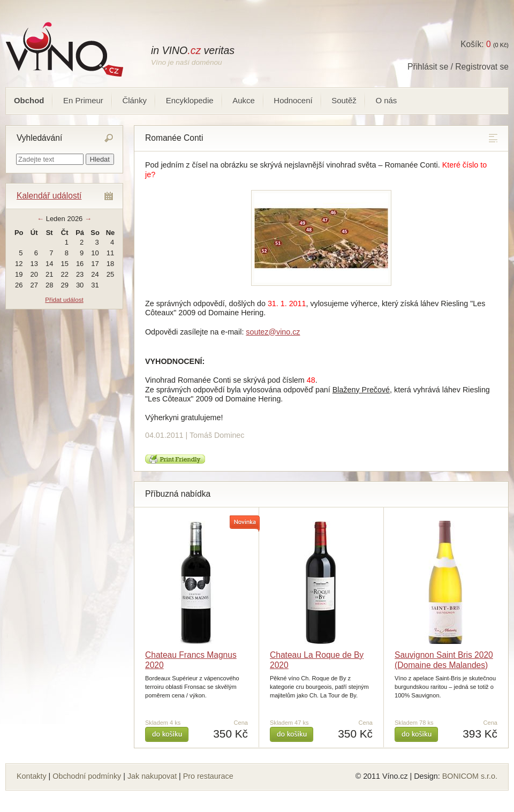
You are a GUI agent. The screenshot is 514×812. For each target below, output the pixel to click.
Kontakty (32, 776)
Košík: (475, 44)
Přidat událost (64, 299)
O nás (386, 100)
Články (134, 100)
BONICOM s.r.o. (470, 776)
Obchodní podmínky (87, 776)
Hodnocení (293, 100)
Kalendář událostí (49, 196)
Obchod (29, 100)
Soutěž (344, 100)
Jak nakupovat (152, 776)
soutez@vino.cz (273, 332)
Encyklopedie (190, 100)
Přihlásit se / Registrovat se (458, 67)
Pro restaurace (208, 776)
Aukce (244, 100)
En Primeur (83, 100)
